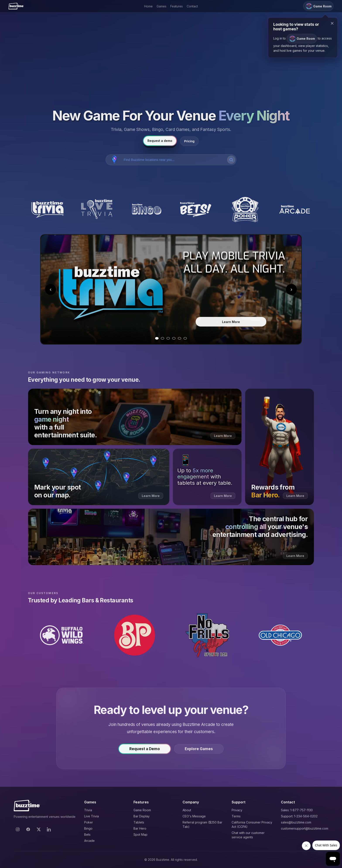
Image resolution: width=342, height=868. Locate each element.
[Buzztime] (16, 6)
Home (148, 6)
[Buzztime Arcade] (295, 210)
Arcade (89, 841)
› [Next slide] (291, 289)
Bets (87, 834)
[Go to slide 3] (168, 338)
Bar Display (142, 816)
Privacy (237, 810)
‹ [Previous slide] (51, 289)
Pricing (189, 141)
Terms (236, 816)
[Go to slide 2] (162, 338)
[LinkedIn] (49, 829)
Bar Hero (140, 828)
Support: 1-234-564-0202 (299, 816)
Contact (192, 6)
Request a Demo (145, 751)
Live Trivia (91, 816)
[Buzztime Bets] (196, 210)
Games (162, 6)
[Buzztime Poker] (245, 210)
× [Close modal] (332, 23)
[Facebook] (28, 829)
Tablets (139, 822)
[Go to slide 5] (180, 338)
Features (177, 6)
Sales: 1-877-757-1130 (297, 810)
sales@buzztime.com (296, 822)
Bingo (88, 828)
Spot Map (140, 834)
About (187, 810)
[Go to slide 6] (185, 338)
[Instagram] (18, 829)
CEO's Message (194, 816)
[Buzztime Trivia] (47, 210)
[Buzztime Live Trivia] (97, 210)
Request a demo (160, 141)
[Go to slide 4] (174, 338)
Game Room (142, 810)
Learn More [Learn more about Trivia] (231, 322)
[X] (39, 829)
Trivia (88, 810)
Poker (89, 822)
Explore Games (199, 751)
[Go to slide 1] (157, 338)
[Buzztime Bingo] (146, 210)
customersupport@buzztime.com (305, 828)
